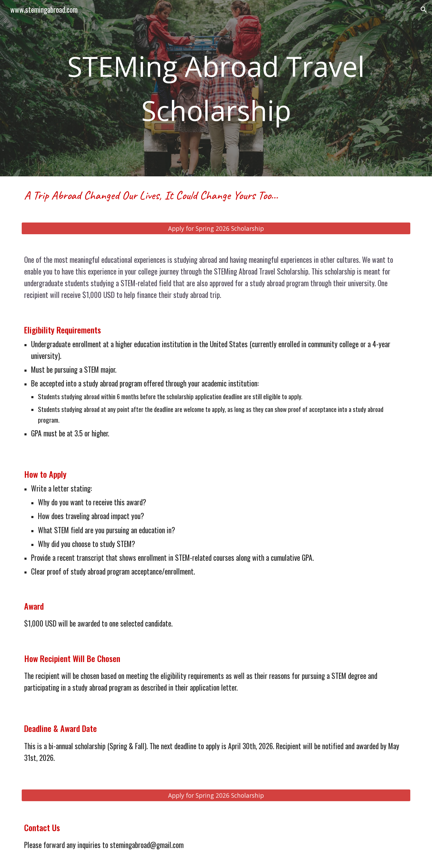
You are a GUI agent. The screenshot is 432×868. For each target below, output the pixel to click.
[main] (216, 88)
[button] (424, 10)
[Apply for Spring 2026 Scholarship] (216, 229)
